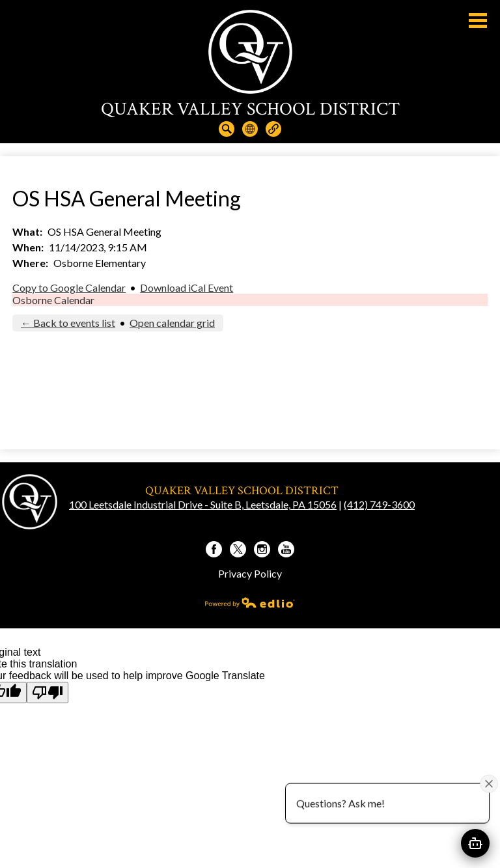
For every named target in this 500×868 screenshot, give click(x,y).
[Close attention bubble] (489, 783)
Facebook (214, 551)
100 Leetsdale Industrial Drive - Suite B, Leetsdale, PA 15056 (203, 504)
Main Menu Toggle (478, 21)
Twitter (238, 551)
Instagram (262, 551)
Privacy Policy (250, 573)
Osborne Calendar (53, 300)
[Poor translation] (48, 693)
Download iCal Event (187, 287)
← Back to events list (68, 323)
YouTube (286, 551)
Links (273, 129)
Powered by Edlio (250, 602)
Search (227, 129)
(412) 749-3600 (379, 504)
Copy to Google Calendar (69, 287)
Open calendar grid (172, 323)
